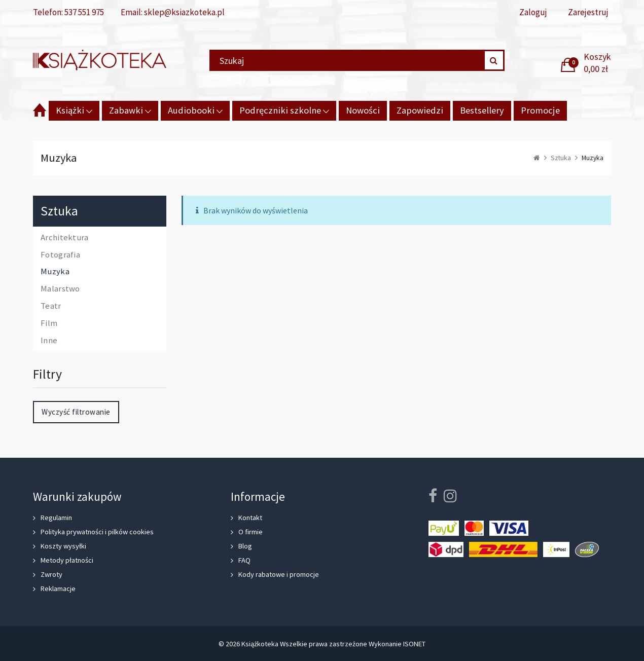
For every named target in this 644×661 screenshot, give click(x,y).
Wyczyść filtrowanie (76, 412)
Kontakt (250, 518)
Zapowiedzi (420, 110)
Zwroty (51, 574)
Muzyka (55, 272)
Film (49, 323)
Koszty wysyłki (63, 546)
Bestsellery (482, 110)
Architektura (65, 238)
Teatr (51, 306)
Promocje (540, 110)
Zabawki (126, 110)
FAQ (244, 560)
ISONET (414, 644)
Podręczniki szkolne (280, 110)
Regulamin (56, 518)
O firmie (251, 532)
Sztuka (59, 211)
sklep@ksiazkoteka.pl (184, 12)
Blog (245, 546)
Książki (70, 110)
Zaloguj (533, 12)
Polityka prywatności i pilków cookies (97, 532)
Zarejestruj (588, 12)
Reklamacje (58, 589)
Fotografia (60, 255)
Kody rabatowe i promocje (279, 574)
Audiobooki (191, 110)
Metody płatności (67, 560)
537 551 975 (84, 12)
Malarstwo (60, 289)
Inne (49, 341)
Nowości (363, 110)
